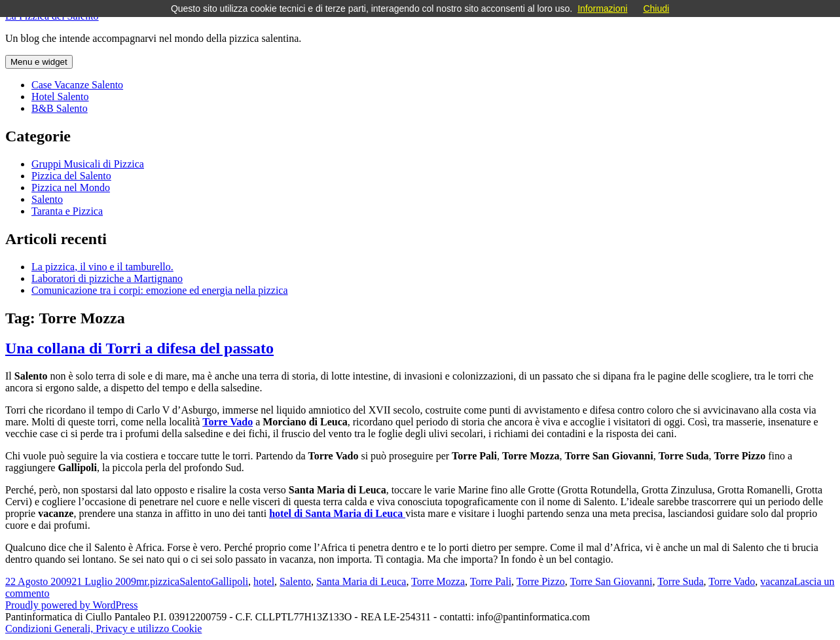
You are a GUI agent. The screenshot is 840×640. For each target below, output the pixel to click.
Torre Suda (680, 581)
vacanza (777, 581)
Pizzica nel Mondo (71, 187)
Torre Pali (491, 581)
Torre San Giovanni (611, 581)
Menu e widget (39, 62)
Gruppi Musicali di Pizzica (88, 164)
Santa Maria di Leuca (361, 581)
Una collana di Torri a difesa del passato (139, 348)
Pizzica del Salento (71, 176)
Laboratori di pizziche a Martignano (107, 278)
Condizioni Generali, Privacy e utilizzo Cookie (103, 629)
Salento (47, 199)
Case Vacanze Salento (77, 85)
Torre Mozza (438, 581)
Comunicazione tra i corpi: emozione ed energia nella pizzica (160, 290)
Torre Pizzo (541, 581)
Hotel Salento (60, 97)
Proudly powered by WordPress (71, 605)
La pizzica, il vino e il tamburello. (102, 267)
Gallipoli (229, 581)
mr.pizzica (158, 581)
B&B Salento (60, 108)
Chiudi (656, 9)
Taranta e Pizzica (67, 211)
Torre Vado (732, 581)
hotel (264, 581)
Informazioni (602, 9)
